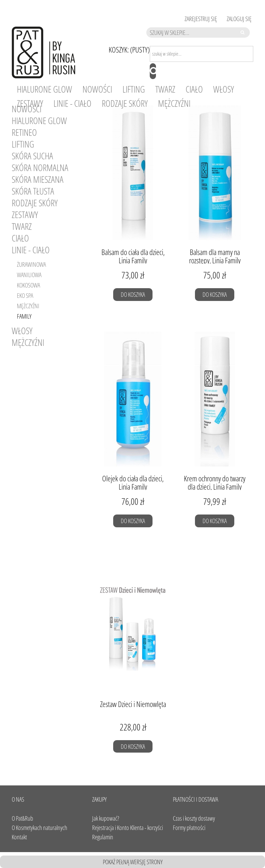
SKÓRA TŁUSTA (33, 191)
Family (24, 316)
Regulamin (103, 837)
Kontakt (19, 837)
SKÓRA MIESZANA (38, 179)
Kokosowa (28, 285)
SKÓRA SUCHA (32, 156)
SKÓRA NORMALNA (40, 168)
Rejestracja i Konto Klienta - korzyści (127, 828)
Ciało (20, 238)
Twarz (22, 226)
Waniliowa (29, 275)
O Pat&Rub (22, 818)
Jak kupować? (106, 818)
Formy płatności (189, 828)
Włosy (22, 331)
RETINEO (24, 132)
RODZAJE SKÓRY (35, 203)
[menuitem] (45, 89)
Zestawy (25, 215)
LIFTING (23, 144)
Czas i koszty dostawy (194, 818)
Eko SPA (25, 295)
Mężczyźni (28, 306)
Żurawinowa (31, 264)
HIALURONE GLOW (39, 121)
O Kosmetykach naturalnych (40, 828)
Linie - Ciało (31, 250)
